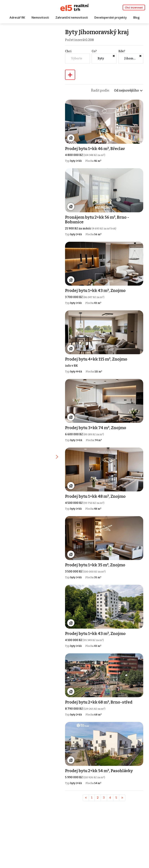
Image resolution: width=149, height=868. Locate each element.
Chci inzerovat (134, 7)
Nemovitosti (40, 18)
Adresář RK (17, 18)
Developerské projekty (111, 18)
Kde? (122, 51)
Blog (136, 18)
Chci (69, 51)
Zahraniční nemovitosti (72, 18)
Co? (94, 51)
